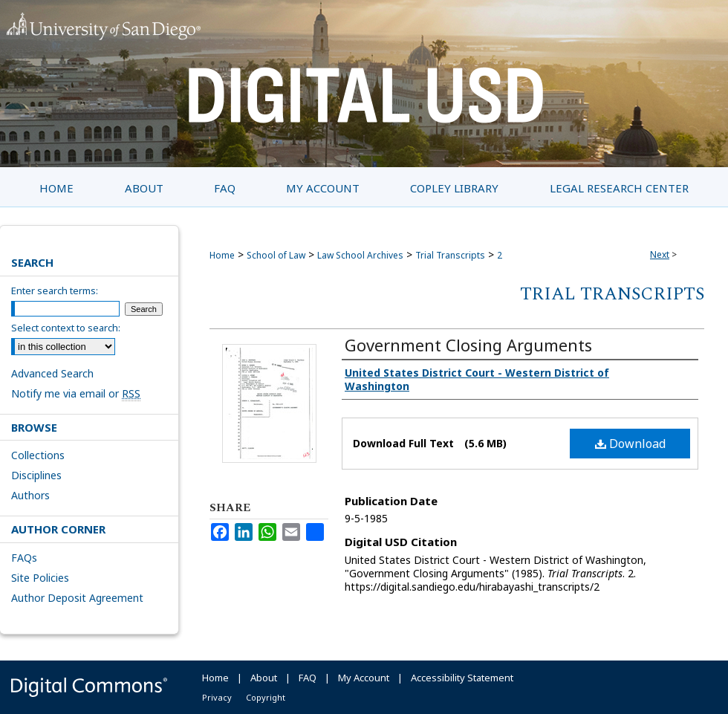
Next (660, 254)
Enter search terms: (55, 291)
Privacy (217, 697)
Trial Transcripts (450, 255)
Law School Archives (360, 255)
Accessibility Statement (462, 678)
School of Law (276, 255)
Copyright (266, 697)
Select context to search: (66, 328)
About (264, 678)
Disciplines (36, 475)
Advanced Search (52, 373)
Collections (38, 455)
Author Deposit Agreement (77, 598)
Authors (30, 495)
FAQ (308, 678)
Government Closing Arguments (468, 345)
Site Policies (40, 578)
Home (222, 255)
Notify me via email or (76, 393)
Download (630, 444)
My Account (364, 678)
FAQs (24, 558)
